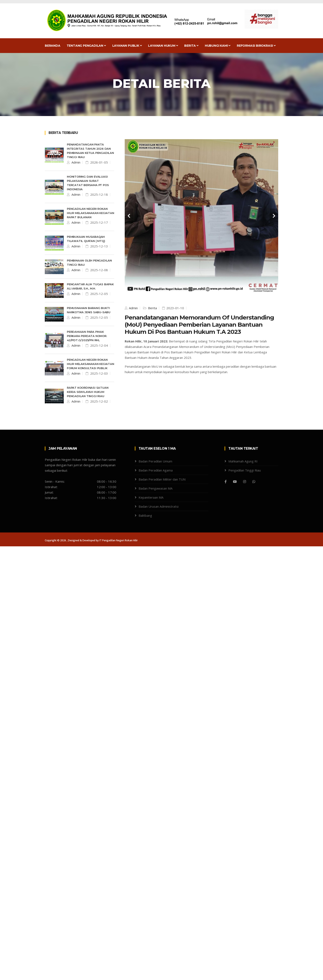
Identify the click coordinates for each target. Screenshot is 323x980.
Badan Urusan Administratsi (159, 506)
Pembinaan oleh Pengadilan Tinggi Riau (89, 263)
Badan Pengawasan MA (156, 488)
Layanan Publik (127, 46)
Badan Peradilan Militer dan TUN (162, 479)
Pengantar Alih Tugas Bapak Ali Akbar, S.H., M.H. (90, 286)
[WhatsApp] (254, 482)
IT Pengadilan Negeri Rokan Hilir (118, 540)
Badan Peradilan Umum (155, 461)
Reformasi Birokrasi (256, 46)
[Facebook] (226, 482)
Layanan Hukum (163, 46)
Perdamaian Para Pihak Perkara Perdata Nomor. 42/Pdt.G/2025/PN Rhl (87, 336)
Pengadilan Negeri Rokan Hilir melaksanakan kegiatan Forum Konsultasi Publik (91, 364)
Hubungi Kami (218, 46)
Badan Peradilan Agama (156, 470)
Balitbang (145, 515)
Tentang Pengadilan (86, 46)
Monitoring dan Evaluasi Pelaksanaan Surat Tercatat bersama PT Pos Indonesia (88, 183)
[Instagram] (245, 482)
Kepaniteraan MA (151, 497)
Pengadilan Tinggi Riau (245, 470)
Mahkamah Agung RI (243, 461)
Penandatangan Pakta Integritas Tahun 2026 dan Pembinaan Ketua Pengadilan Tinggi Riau (90, 151)
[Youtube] (235, 482)
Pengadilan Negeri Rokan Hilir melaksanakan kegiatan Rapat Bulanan (91, 213)
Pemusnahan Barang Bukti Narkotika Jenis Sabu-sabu (89, 310)
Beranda (53, 46)
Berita (191, 46)
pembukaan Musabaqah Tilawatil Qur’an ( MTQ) (86, 239)
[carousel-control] (129, 216)
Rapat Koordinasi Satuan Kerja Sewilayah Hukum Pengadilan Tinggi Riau (88, 392)
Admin (75, 162)
